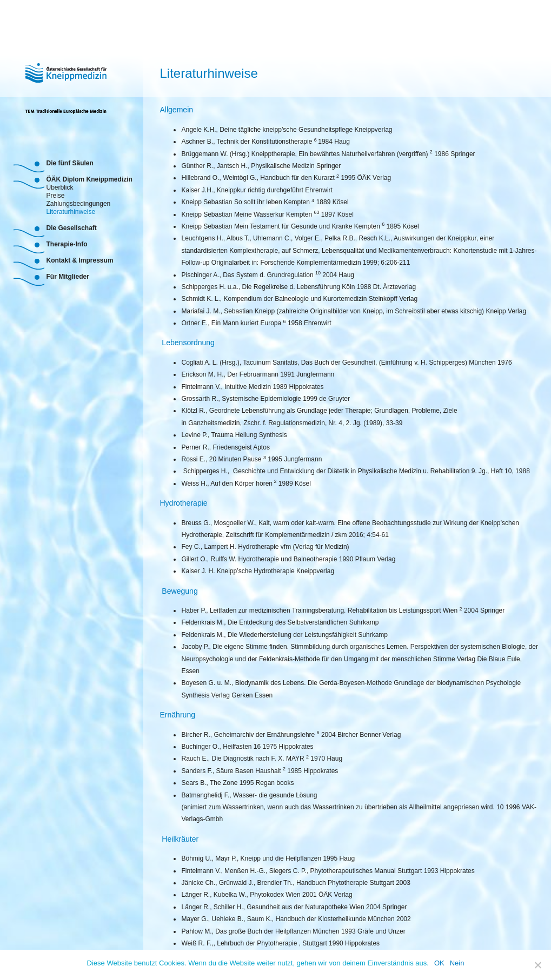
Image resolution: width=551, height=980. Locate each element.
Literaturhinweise (71, 211)
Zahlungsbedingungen (78, 203)
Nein (457, 963)
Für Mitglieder (67, 277)
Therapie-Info (67, 244)
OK (439, 963)
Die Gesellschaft (71, 228)
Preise (55, 195)
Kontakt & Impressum (79, 260)
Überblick (59, 187)
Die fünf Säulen (69, 163)
